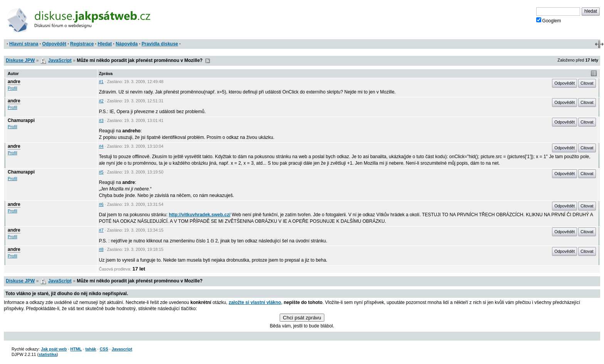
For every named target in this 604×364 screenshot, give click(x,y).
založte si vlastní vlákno (255, 302)
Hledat (105, 44)
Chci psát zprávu (302, 318)
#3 (101, 120)
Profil (13, 88)
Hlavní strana (24, 44)
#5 (101, 172)
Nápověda (127, 44)
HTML (76, 349)
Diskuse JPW (20, 60)
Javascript (122, 349)
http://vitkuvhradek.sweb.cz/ (200, 215)
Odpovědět (54, 44)
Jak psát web (54, 349)
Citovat (587, 83)
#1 (101, 82)
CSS (104, 349)
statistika (48, 354)
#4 (101, 146)
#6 (101, 204)
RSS (208, 61)
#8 (101, 249)
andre (14, 82)
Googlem (549, 20)
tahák (91, 349)
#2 (101, 101)
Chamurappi (21, 120)
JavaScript (60, 60)
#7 (101, 230)
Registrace (82, 44)
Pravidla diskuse (160, 44)
